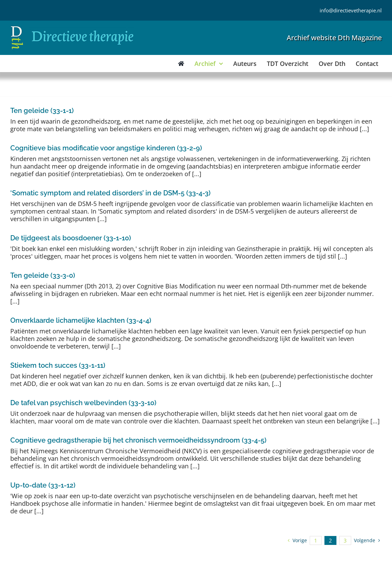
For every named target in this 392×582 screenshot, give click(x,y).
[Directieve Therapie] (72, 27)
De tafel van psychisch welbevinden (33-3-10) (83, 403)
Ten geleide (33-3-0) (43, 275)
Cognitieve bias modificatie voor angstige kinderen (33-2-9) (106, 148)
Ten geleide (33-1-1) (42, 111)
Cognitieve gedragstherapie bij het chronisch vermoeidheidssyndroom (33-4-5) (138, 440)
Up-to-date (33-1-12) (43, 485)
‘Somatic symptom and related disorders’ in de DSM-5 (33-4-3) (110, 193)
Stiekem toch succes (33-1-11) (58, 365)
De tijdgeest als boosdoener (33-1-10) (71, 238)
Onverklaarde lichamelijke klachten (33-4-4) (81, 320)
